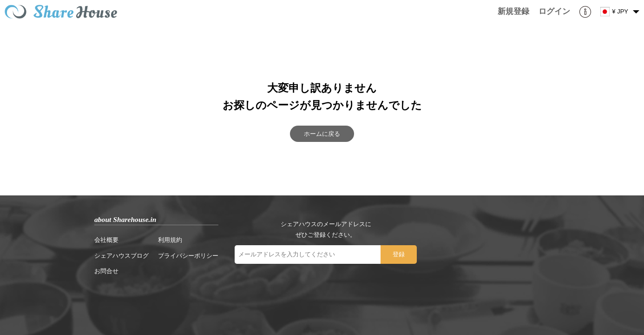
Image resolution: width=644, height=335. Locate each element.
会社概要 (106, 240)
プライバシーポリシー (188, 256)
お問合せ (106, 271)
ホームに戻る (322, 134)
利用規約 (170, 240)
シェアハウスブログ (122, 256)
